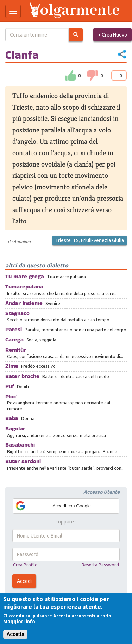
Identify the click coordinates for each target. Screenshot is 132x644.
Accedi (24, 581)
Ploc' (11, 396)
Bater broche (22, 376)
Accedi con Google (53, 506)
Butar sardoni (23, 461)
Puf (10, 386)
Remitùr (16, 350)
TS (76, 240)
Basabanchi (20, 445)
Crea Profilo (25, 565)
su (70, 76)
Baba (12, 418)
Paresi (14, 329)
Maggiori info (19, 622)
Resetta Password (100, 565)
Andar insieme (24, 303)
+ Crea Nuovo (112, 35)
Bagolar (15, 428)
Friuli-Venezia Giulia (102, 240)
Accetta (15, 634)
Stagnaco (17, 313)
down (93, 76)
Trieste (63, 240)
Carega (14, 340)
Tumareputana (24, 287)
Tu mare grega (25, 276)
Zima (12, 366)
